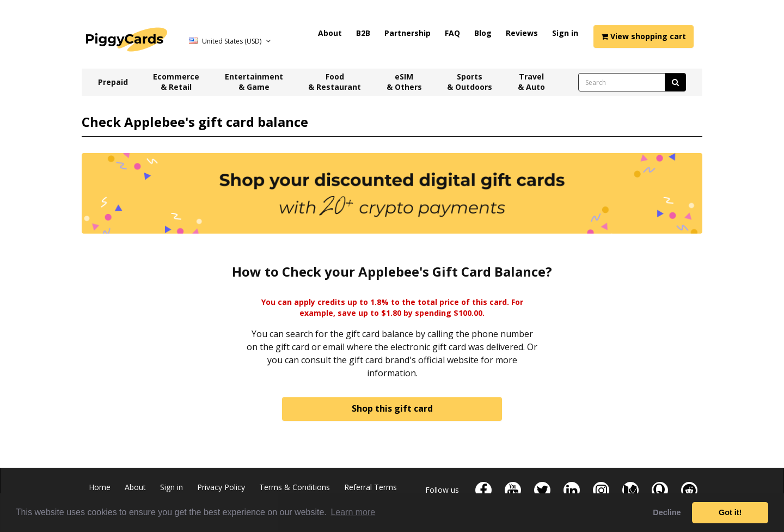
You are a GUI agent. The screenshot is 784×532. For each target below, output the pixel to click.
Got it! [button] (730, 512)
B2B (363, 33)
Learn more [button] (353, 512)
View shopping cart (644, 36)
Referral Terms (370, 487)
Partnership (408, 33)
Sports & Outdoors (470, 82)
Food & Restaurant (335, 82)
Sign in (565, 33)
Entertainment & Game (254, 82)
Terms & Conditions (295, 487)
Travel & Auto (531, 82)
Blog (483, 33)
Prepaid (113, 82)
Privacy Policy (221, 487)
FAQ (452, 33)
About (330, 33)
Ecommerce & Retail (176, 82)
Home (100, 487)
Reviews (522, 33)
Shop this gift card (392, 408)
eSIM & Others (404, 82)
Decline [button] (667, 512)
